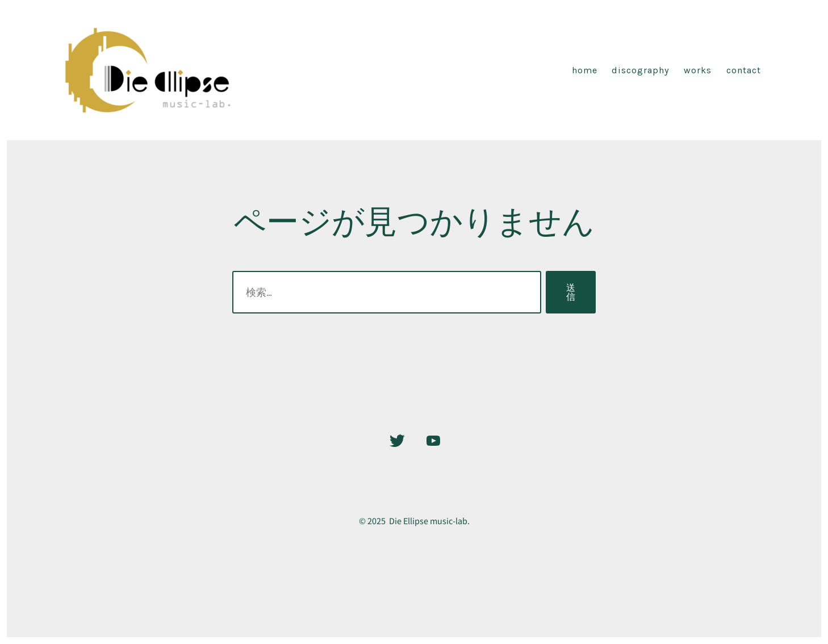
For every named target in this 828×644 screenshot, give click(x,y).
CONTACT (744, 70)
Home (585, 70)
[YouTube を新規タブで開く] (433, 441)
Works (698, 70)
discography (640, 70)
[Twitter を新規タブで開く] (397, 441)
